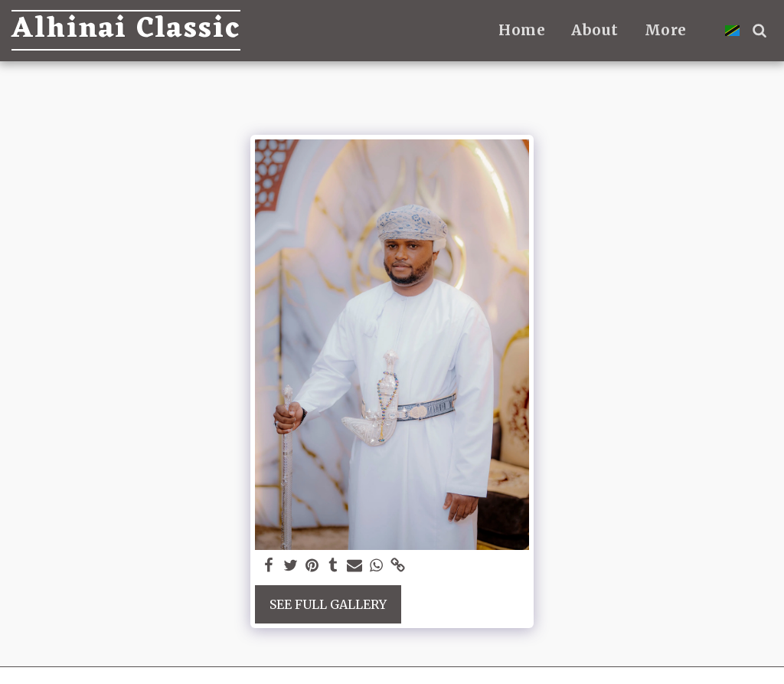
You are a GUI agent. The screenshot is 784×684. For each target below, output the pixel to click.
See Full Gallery (328, 604)
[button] (759, 30)
